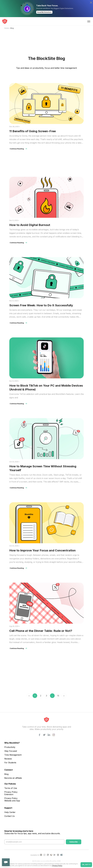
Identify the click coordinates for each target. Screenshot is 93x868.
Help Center (10, 812)
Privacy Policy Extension (11, 793)
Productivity (10, 747)
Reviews (8, 759)
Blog (6, 774)
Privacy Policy (57, 866)
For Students (10, 763)
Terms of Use (11, 788)
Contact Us (10, 816)
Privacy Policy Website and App (12, 799)
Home (7, 28)
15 (58, 696)
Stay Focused (11, 751)
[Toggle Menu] (89, 21)
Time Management (13, 755)
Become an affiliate (13, 778)
